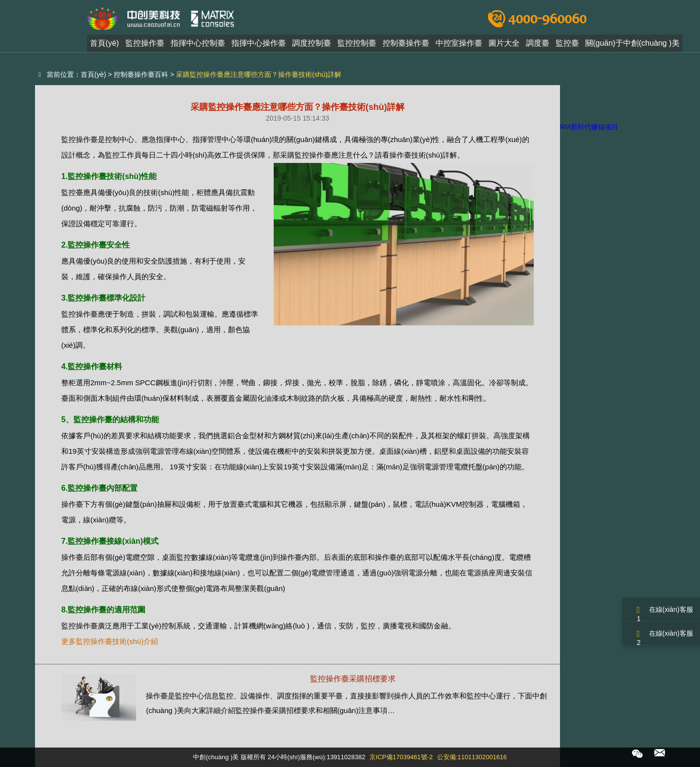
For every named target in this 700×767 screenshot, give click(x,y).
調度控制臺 (312, 45)
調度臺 (538, 45)
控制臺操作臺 (406, 45)
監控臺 (567, 45)
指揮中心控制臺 (198, 45)
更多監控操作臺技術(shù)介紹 (110, 641)
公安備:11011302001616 (472, 757)
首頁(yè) (105, 45)
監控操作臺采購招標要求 (353, 679)
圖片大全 (504, 45)
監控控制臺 (357, 45)
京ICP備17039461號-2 (401, 757)
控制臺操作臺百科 (141, 74)
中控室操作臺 (459, 45)
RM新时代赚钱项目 (589, 127)
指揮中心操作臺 (259, 45)
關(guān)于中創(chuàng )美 (632, 45)
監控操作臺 (145, 45)
